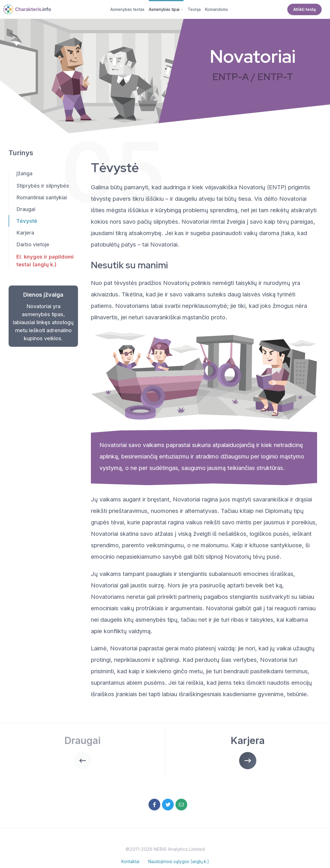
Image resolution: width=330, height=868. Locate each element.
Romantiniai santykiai (42, 199)
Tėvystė (27, 222)
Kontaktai (128, 864)
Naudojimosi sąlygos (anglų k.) (179, 864)
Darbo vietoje (33, 246)
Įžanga (24, 175)
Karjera (25, 234)
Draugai (26, 210)
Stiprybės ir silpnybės (43, 187)
